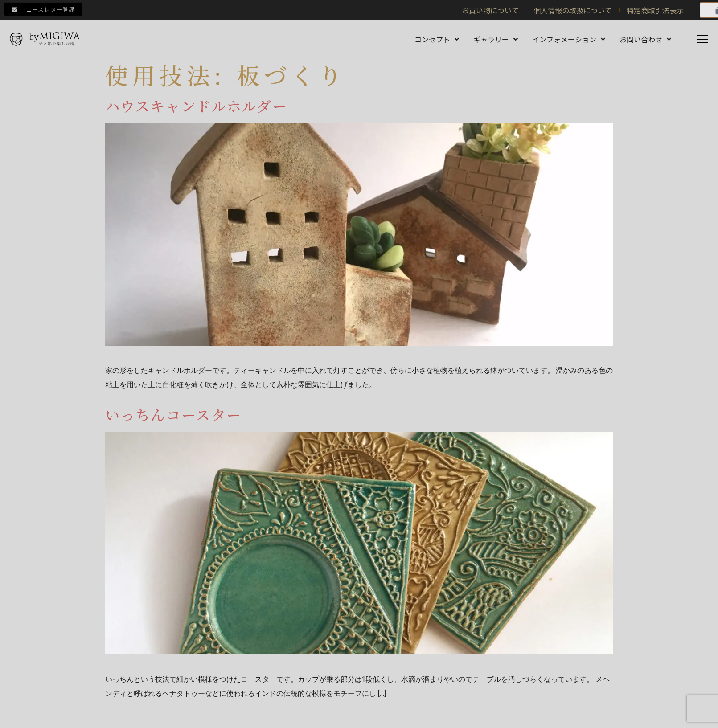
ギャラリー (496, 39)
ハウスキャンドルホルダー (197, 106)
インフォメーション (569, 39)
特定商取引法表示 (655, 10)
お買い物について (490, 10)
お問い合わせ (645, 39)
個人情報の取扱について (573, 10)
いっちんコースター (174, 415)
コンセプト (437, 39)
